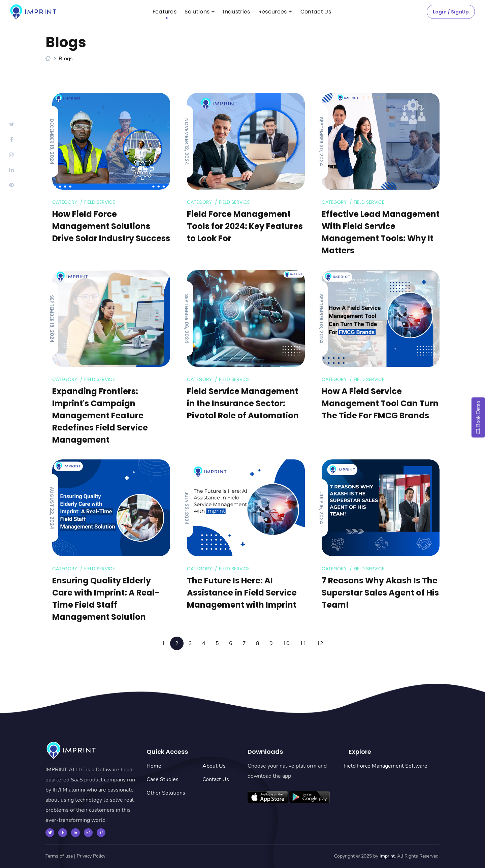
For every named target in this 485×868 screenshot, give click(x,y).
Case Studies (163, 779)
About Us (214, 766)
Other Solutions (166, 793)
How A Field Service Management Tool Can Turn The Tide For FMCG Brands (380, 403)
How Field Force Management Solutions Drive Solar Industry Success (111, 226)
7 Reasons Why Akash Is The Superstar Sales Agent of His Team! (380, 593)
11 (303, 643)
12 (320, 643)
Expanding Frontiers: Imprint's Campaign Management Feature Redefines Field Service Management (100, 415)
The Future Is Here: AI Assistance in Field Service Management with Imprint (242, 593)
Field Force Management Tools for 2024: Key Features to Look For (245, 226)
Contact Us (216, 779)
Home (154, 766)
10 (286, 643)
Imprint (387, 856)
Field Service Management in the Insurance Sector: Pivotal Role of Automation (243, 403)
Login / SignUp (451, 12)
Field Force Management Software (385, 766)
